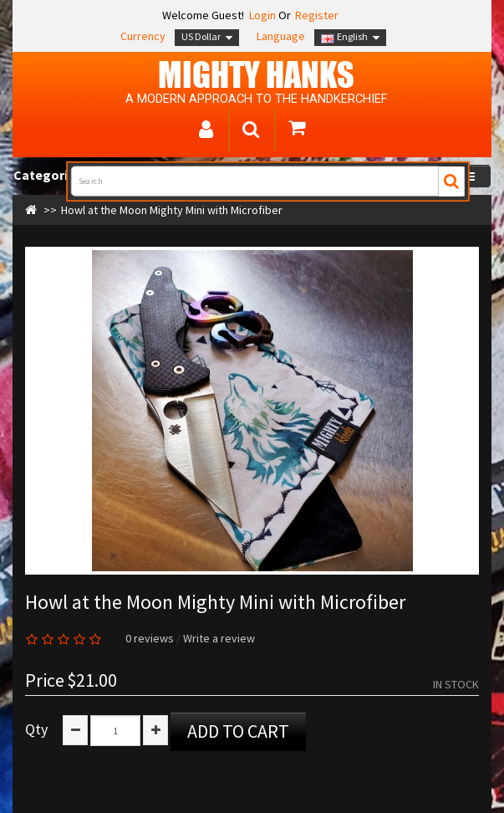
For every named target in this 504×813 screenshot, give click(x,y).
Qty (36, 729)
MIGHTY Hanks (256, 74)
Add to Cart (238, 731)
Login (261, 15)
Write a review (219, 638)
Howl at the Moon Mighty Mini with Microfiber (172, 210)
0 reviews (150, 638)
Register (317, 15)
